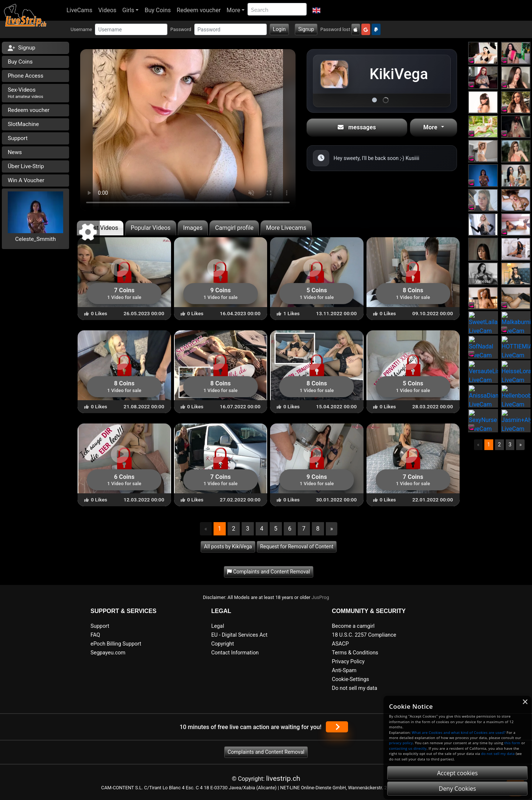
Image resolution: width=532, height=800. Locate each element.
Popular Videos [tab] (151, 228)
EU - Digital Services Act (239, 635)
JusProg (320, 597)
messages (357, 127)
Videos (107, 10)
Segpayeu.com (108, 653)
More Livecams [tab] (286, 228)
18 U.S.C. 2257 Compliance (364, 635)
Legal (218, 626)
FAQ (95, 635)
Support (18, 138)
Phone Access (25, 76)
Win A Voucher (26, 180)
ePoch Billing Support (116, 644)
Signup (306, 29)
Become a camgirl (353, 626)
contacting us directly (408, 748)
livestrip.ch (283, 778)
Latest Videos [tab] (100, 228)
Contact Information (235, 653)
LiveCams (79, 10)
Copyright (223, 644)
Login (279, 29)
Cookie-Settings (350, 679)
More (233, 10)
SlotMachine (23, 124)
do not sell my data (498, 754)
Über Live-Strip (26, 166)
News (15, 152)
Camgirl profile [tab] (234, 228)
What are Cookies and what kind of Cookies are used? (459, 733)
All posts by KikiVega (228, 547)
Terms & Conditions (355, 653)
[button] (316, 10)
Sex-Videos (25, 93)
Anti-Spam (344, 670)
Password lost (335, 29)
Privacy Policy (348, 662)
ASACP (340, 644)
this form (512, 743)
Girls (128, 10)
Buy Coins (158, 10)
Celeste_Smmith (35, 239)
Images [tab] (193, 228)
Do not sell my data (354, 688)
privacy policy (401, 743)
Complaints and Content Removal (266, 752)
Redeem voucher (199, 10)
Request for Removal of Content (297, 547)
